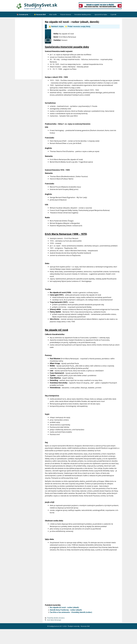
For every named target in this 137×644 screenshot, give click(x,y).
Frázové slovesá (66, 14)
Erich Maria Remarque (54, 620)
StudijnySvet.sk (41, 5)
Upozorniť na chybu (101, 14)
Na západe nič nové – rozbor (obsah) (64, 607)
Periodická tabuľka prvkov (83, 14)
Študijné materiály (74, 626)
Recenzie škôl (85, 626)
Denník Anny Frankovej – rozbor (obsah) (66, 610)
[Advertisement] (29, 49)
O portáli (113, 14)
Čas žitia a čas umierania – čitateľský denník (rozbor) (71, 612)
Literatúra (61, 618)
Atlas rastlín (53, 14)
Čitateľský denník (52, 618)
